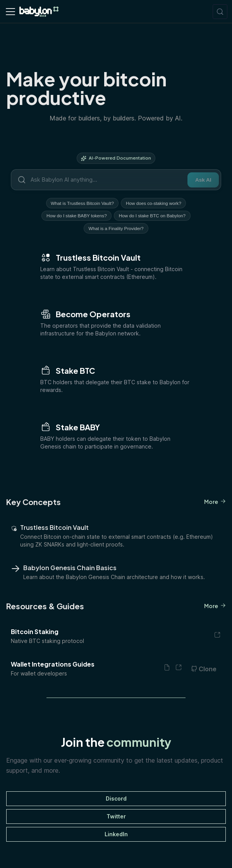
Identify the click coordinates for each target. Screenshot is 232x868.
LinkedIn (116, 836)
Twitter (116, 818)
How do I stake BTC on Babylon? (153, 217)
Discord (116, 800)
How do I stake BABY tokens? (76, 217)
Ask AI (203, 180)
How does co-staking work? (154, 203)
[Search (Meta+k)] (220, 12)
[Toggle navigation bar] (10, 12)
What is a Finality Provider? (116, 230)
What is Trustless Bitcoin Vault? (82, 203)
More (215, 504)
